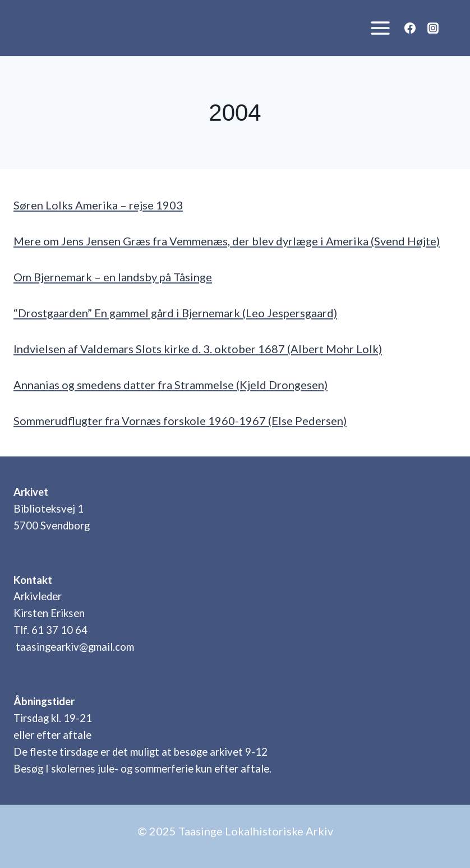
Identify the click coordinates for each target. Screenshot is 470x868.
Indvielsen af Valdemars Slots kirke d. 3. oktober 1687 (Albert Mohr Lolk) (198, 349)
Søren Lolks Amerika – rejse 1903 (98, 205)
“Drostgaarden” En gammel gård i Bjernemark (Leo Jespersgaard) (175, 313)
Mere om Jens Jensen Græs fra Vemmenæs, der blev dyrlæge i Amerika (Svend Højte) (227, 241)
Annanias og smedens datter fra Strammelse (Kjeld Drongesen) (171, 385)
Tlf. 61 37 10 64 (50, 630)
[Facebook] (410, 28)
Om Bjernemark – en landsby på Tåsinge (113, 277)
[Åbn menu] (377, 28)
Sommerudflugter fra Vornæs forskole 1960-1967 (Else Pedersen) (180, 421)
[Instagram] (433, 28)
